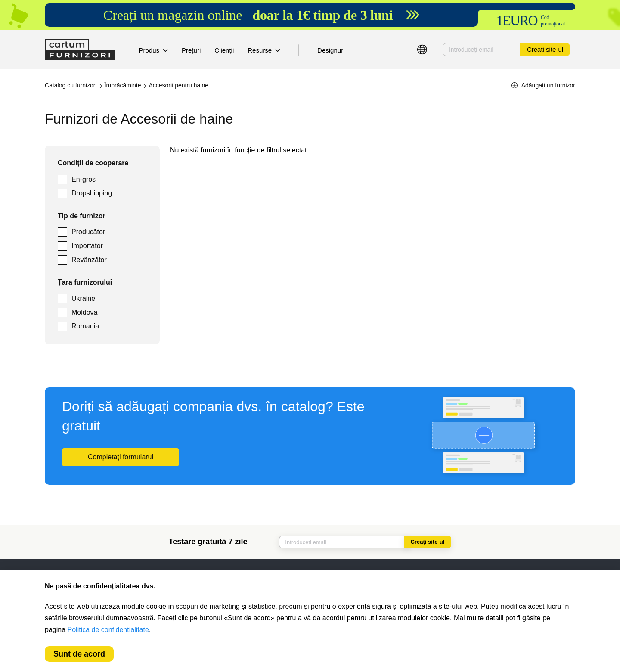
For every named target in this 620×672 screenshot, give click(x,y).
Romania (85, 326)
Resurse (264, 50)
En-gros (84, 179)
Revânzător (89, 260)
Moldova (84, 312)
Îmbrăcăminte (123, 85)
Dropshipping (92, 193)
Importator (87, 246)
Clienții (224, 50)
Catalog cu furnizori (71, 85)
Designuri (331, 50)
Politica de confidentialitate (108, 630)
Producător (88, 232)
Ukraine (83, 299)
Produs (154, 50)
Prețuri (191, 50)
